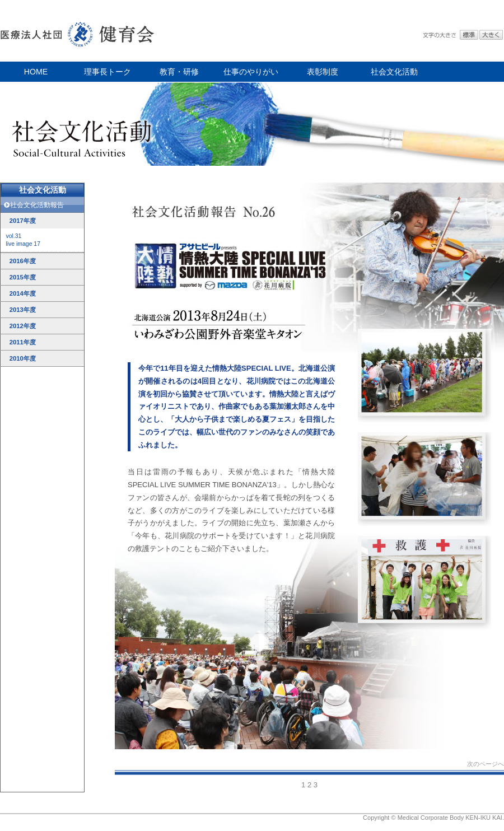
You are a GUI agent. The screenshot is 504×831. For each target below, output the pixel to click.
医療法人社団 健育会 (78, 31)
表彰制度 (323, 72)
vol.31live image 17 (23, 240)
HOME (36, 72)
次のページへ (486, 764)
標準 (469, 35)
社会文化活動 (394, 72)
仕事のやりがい (251, 72)
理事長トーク (108, 72)
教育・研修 (179, 72)
